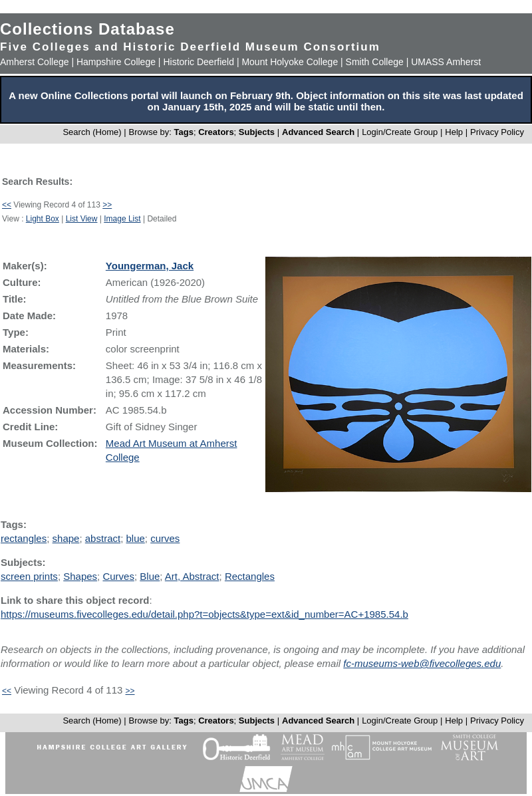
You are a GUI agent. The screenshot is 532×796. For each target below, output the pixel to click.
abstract (103, 538)
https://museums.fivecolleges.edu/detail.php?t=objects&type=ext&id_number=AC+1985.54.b (204, 614)
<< (7, 205)
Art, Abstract (192, 576)
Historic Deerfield (199, 62)
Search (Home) (92, 132)
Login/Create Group (401, 132)
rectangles (24, 538)
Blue (150, 576)
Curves (118, 576)
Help (454, 132)
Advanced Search (318, 132)
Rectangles (250, 576)
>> (107, 205)
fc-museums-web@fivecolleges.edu (422, 663)
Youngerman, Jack (150, 266)
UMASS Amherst (446, 62)
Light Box (43, 219)
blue (135, 538)
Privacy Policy (497, 132)
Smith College (375, 62)
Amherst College (35, 62)
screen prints (29, 576)
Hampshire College (116, 62)
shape (66, 538)
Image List (122, 219)
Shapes (80, 576)
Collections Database (87, 29)
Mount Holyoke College (290, 62)
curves (165, 538)
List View (82, 219)
